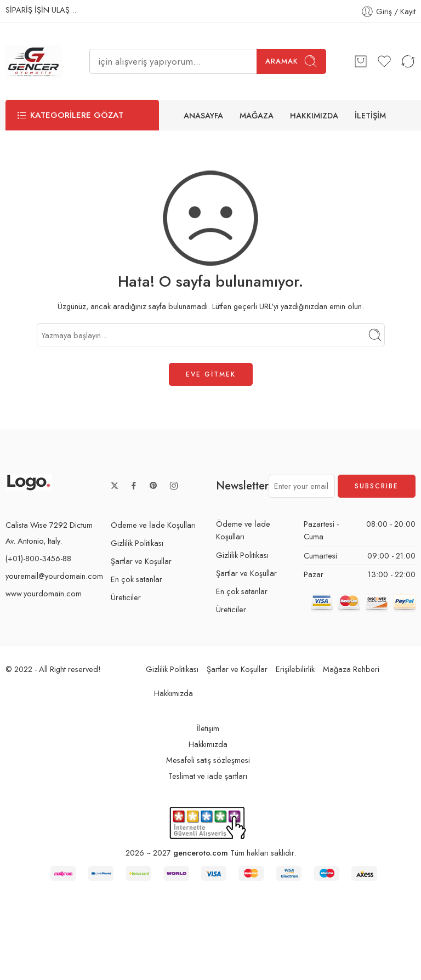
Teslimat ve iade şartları (208, 776)
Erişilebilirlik (295, 669)
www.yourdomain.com (44, 593)
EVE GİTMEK (211, 374)
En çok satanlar (136, 579)
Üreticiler (126, 597)
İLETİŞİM (370, 115)
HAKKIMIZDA (314, 115)
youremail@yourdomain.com (54, 576)
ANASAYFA (203, 115)
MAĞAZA (257, 115)
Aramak (291, 61)
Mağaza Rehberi (351, 669)
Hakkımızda (173, 693)
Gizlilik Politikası (137, 543)
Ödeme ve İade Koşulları (153, 525)
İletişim (208, 729)
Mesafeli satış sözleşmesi (208, 760)
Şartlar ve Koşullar (141, 561)
